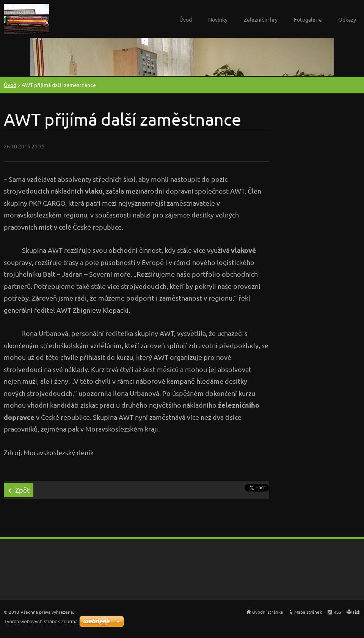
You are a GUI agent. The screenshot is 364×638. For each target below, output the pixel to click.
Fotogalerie (308, 19)
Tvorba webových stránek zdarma (41, 621)
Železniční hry (261, 19)
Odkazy (347, 19)
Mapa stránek (308, 612)
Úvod (186, 19)
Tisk (356, 612)
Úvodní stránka (268, 612)
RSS (337, 612)
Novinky (218, 19)
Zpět (22, 490)
